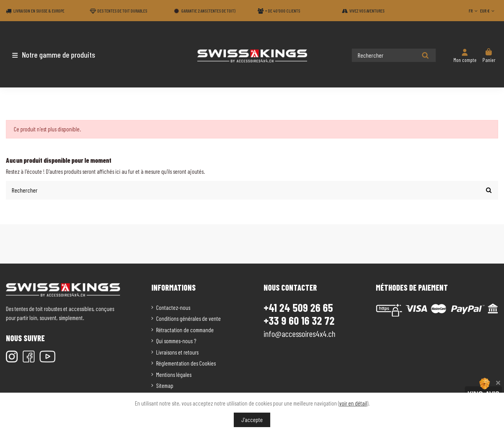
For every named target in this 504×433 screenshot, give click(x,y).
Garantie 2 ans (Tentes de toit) (208, 11)
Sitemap (165, 386)
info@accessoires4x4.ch (299, 333)
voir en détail (353, 403)
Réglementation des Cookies (186, 363)
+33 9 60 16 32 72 (299, 321)
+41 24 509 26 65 (298, 307)
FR (474, 11)
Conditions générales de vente (188, 318)
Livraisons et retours (177, 352)
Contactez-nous (173, 307)
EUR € (488, 11)
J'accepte (252, 420)
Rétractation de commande (185, 330)
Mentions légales (174, 375)
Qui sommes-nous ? (176, 341)
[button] (52, 55)
